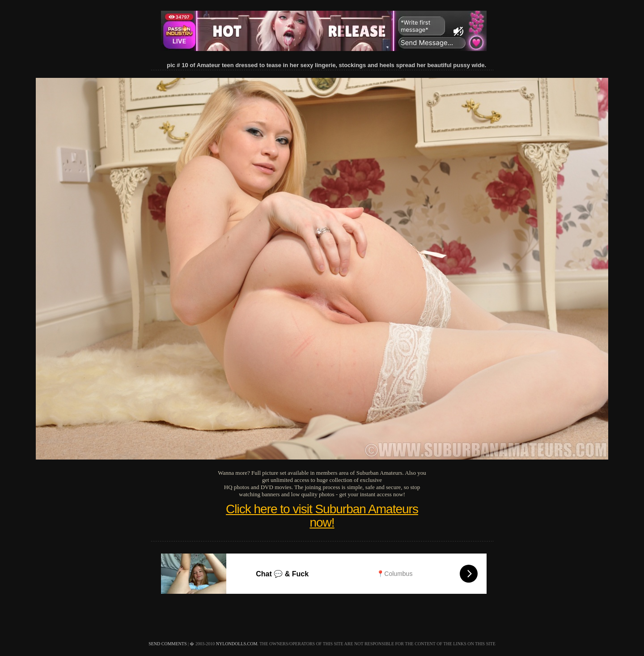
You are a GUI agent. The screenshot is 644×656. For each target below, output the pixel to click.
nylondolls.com (237, 644)
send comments (167, 644)
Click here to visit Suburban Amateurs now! (322, 516)
